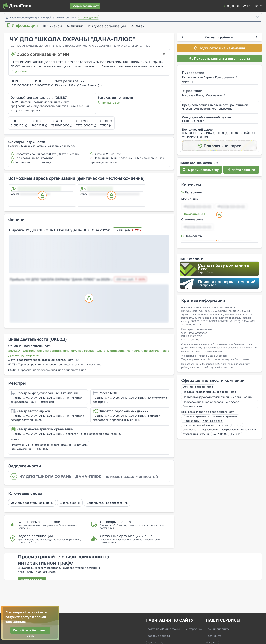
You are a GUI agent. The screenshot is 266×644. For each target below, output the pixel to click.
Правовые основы (158, 636)
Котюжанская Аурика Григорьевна (210, 77)
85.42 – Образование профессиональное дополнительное (47, 370)
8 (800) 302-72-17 (238, 6)
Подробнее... (20, 71)
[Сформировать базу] (85, 6)
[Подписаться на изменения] (219, 48)
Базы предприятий (218, 629)
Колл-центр (214, 636)
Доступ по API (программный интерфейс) (174, 629)
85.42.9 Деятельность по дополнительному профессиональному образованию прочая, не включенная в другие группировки (50, 106)
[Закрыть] (258, 17)
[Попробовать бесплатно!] (30, 630)
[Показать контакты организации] (219, 58)
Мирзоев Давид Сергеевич (204, 95)
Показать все (111, 103)
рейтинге (226, 37)
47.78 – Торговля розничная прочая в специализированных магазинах (56, 364)
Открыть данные (88, 17)
